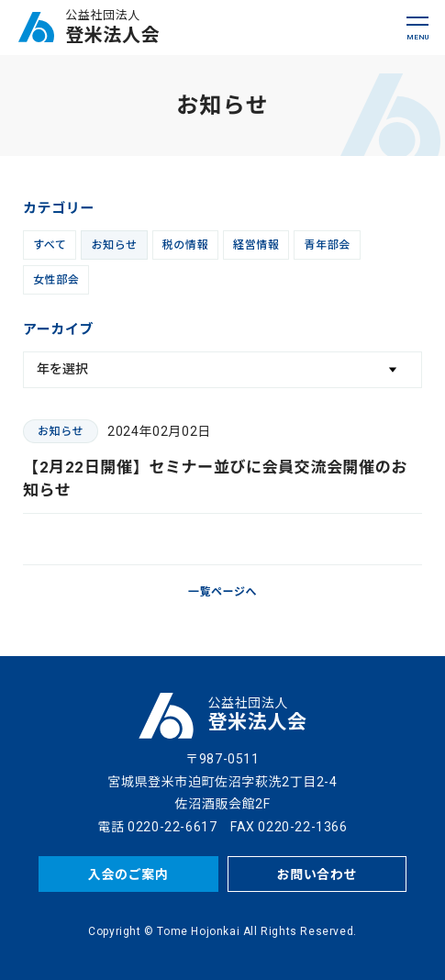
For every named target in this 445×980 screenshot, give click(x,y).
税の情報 (185, 245)
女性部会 (56, 280)
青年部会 (327, 245)
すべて (50, 245)
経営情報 (256, 245)
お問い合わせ (317, 874)
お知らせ (114, 245)
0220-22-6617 (172, 827)
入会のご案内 (128, 874)
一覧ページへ (222, 592)
